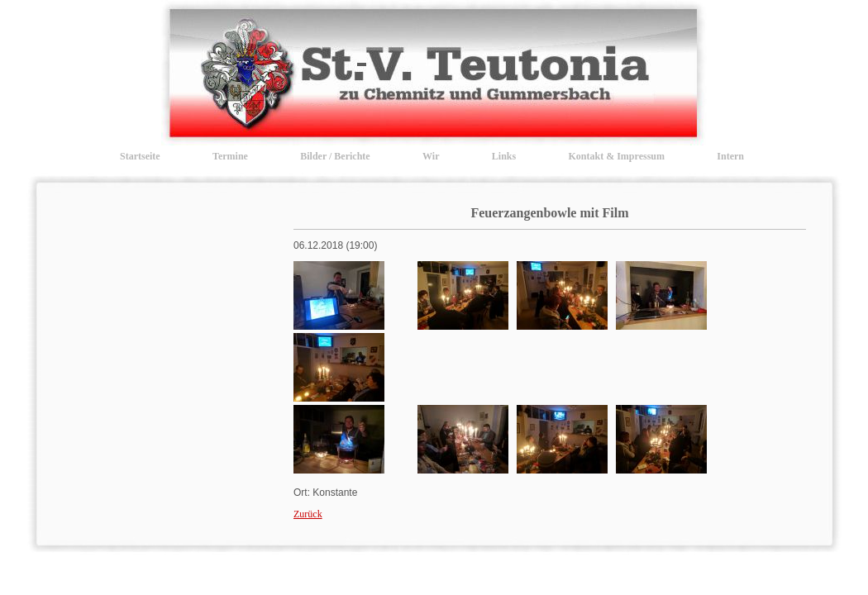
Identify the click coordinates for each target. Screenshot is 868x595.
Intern (730, 156)
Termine (230, 156)
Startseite (140, 156)
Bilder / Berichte (335, 156)
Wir (431, 156)
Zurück (308, 514)
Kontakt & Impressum (617, 156)
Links (504, 156)
